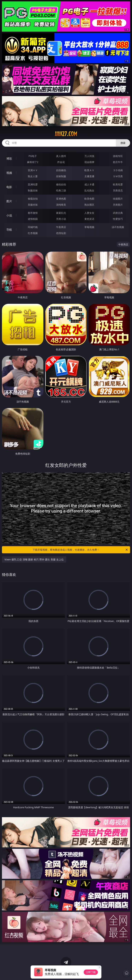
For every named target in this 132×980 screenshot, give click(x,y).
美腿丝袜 (33, 205)
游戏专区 (118, 156)
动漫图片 (118, 199)
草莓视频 (89, 227)
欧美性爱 (118, 184)
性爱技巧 (118, 219)
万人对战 (89, 156)
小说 (9, 215)
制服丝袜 (33, 190)
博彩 (9, 159)
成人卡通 (89, 184)
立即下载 (91, 972)
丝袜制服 (61, 176)
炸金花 (61, 162)
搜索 (123, 143)
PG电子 (33, 156)
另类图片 (118, 205)
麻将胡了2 (33, 162)
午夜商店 (61, 227)
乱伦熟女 (89, 190)
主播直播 (89, 176)
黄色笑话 (89, 219)
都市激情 (33, 213)
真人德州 (61, 156)
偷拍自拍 (61, 184)
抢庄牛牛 (118, 162)
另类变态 (118, 190)
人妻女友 (89, 213)
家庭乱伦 (61, 213)
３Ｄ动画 (118, 170)
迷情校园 (33, 219)
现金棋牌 (89, 162)
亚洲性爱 (33, 184)
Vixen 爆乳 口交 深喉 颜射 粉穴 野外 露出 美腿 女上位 (34, 559)
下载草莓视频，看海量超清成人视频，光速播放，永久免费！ (80, 550)
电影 (9, 187)
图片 (9, 201)
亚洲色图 (61, 199)
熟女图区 (89, 205)
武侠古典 (118, 213)
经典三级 (61, 190)
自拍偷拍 (61, 170)
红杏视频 (33, 233)
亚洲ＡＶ (33, 170)
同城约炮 (33, 227)
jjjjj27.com (66, 134)
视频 (9, 173)
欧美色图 (89, 199)
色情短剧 (61, 233)
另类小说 (61, 219)
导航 (9, 230)
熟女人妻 (33, 176)
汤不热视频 (118, 227)
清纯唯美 (61, 205)
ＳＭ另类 (118, 176)
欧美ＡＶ (89, 170)
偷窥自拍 (33, 199)
